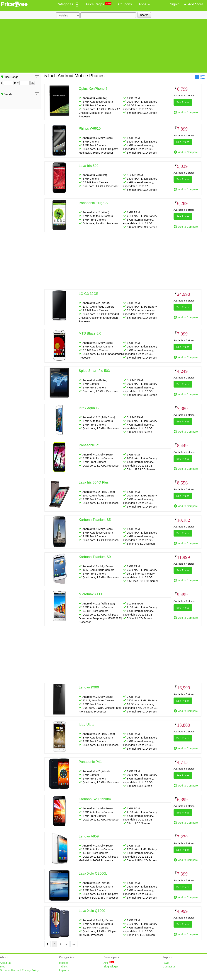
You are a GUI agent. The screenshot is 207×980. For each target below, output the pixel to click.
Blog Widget (111, 967)
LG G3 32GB (89, 294)
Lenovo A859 (89, 836)
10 (74, 944)
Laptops (64, 970)
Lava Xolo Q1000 (92, 911)
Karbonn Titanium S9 (95, 557)
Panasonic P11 (90, 445)
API (109, 963)
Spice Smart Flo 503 (94, 371)
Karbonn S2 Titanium (95, 799)
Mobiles (64, 963)
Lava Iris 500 (89, 166)
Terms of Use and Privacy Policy (19, 970)
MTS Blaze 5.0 (90, 333)
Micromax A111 (91, 594)
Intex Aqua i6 (89, 408)
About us (5, 963)
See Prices (183, 102)
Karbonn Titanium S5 (95, 520)
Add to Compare (186, 112)
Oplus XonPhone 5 (93, 89)
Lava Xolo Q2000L (93, 873)
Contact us (169, 967)
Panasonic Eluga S (93, 203)
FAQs (166, 963)
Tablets (63, 967)
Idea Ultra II (88, 725)
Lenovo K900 (89, 687)
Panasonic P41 (90, 762)
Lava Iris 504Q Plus (94, 482)
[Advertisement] (103, 47)
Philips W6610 (90, 129)
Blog (3, 967)
